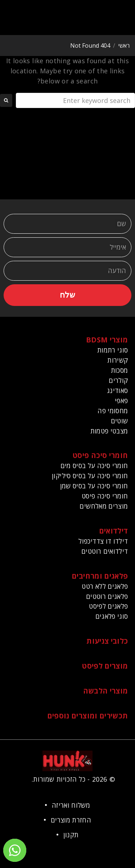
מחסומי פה (113, 411)
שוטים (120, 421)
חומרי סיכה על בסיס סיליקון (90, 476)
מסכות (120, 370)
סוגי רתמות (113, 350)
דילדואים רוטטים (105, 551)
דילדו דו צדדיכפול (103, 541)
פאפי (121, 401)
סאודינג (118, 390)
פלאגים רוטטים (107, 596)
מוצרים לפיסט (105, 666)
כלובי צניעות (107, 641)
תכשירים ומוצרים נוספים (88, 716)
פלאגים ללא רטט (105, 586)
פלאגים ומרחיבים (100, 576)
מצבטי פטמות (109, 431)
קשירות (118, 360)
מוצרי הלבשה (106, 691)
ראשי (124, 46)
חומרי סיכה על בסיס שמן (94, 486)
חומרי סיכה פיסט (100, 455)
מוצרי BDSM (107, 340)
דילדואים (114, 531)
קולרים (118, 380)
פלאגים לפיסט (108, 606)
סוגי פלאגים (112, 616)
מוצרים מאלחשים (104, 506)
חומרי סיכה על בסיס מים (94, 466)
